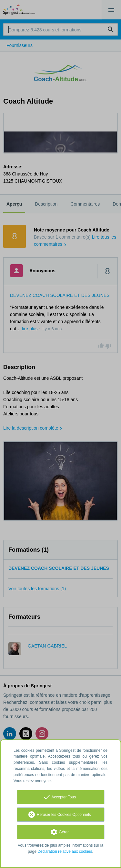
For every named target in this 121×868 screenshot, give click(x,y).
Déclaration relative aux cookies (65, 851)
